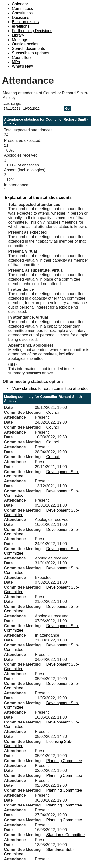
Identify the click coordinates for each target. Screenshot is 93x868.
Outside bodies (25, 44)
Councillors (22, 57)
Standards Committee (66, 835)
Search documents (28, 49)
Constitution (22, 13)
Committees (22, 9)
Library (18, 35)
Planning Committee (64, 761)
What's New (22, 66)
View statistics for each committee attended (50, 388)
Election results (25, 22)
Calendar (20, 4)
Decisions (20, 17)
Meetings (20, 40)
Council (53, 412)
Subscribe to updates (31, 53)
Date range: (12, 104)
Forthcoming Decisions (32, 31)
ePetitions (21, 26)
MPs (16, 62)
